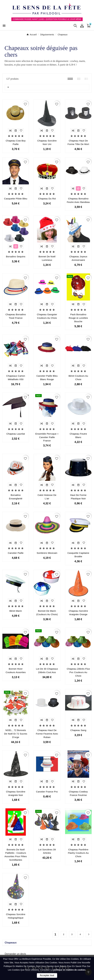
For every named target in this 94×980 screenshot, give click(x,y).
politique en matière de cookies (69, 970)
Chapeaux (11, 943)
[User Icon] (82, 26)
